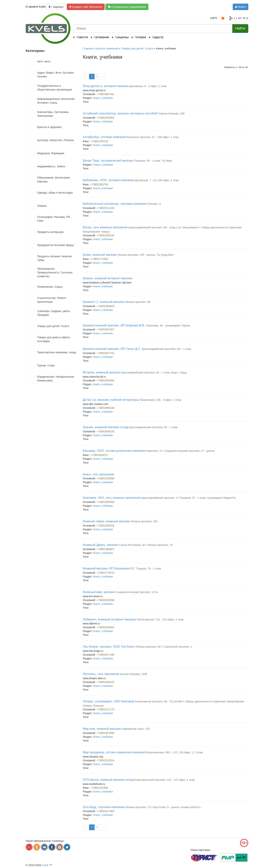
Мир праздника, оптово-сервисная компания (114, 752)
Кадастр (158, 37)
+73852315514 (105, 760)
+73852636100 (105, 431)
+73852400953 (105, 118)
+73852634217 (99, 455)
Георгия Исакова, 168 (171, 114)
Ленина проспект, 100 (144, 521)
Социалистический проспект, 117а (137, 592)
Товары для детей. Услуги (137, 48)
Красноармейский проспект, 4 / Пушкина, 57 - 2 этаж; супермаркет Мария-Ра (188, 498)
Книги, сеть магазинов (98, 474)
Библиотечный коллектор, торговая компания (115, 204)
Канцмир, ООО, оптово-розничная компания (114, 451)
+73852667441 (105, 94)
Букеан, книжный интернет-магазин (108, 278)
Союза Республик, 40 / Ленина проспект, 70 (146, 545)
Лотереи (140, 37)
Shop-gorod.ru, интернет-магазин (106, 86)
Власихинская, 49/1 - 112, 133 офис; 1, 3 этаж (175, 752)
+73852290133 (99, 141)
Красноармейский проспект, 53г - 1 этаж (166, 349)
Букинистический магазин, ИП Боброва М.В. (114, 325)
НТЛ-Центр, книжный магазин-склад (108, 780)
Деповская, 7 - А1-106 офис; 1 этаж (157, 180)
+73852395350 (105, 380)
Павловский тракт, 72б (136, 729)
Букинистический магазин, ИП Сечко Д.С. (112, 349)
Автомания (101, 37)
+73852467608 (105, 733)
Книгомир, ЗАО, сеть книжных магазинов (112, 498)
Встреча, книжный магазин (102, 372)
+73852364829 (105, 306)
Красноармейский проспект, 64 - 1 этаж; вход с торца (154, 372)
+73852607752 (105, 353)
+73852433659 (105, 478)
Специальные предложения (127, 7)
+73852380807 (105, 549)
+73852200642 (105, 627)
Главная (88, 48)
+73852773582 (99, 259)
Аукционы (122, 37)
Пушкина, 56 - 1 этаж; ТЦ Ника (153, 161)
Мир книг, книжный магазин (102, 729)
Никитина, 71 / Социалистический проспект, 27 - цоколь (180, 451)
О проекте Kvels (36, 7)
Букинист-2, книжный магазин (104, 302)
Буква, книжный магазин (100, 255)
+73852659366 (105, 502)
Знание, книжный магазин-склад (106, 427)
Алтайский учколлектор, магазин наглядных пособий (120, 113)
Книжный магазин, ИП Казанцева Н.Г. (109, 568)
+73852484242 (105, 682)
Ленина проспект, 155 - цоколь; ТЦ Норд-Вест (146, 255)
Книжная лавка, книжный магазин (106, 521)
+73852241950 (99, 788)
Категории (35, 51)
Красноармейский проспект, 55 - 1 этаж (153, 427)
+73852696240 (105, 408)
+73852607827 (105, 330)
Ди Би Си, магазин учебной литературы (111, 400)
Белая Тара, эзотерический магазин (108, 161)
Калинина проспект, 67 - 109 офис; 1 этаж (153, 137)
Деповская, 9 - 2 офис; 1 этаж (148, 86)
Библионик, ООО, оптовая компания (108, 180)
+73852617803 (105, 811)
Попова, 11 (155, 204)
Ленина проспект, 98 (138, 302)
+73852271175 (105, 709)
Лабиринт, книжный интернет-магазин (109, 619)
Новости (82, 37)
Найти (240, 28)
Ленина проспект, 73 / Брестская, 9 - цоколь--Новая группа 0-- (164, 807)
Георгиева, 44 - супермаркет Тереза (168, 326)
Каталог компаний (107, 48)
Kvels (45, 865)
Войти (241, 7)
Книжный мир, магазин (99, 592)
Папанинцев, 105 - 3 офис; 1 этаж (160, 400)
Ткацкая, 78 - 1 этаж (149, 569)
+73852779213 (105, 573)
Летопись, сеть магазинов (101, 674)
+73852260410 (105, 526)
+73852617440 (105, 655)
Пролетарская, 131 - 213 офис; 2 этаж (160, 619)
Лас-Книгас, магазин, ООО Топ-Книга (109, 647)
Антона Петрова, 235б (134, 674)
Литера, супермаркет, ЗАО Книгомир (109, 701)
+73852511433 (105, 208)
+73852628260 (105, 600)
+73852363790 (99, 184)
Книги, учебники (103, 98)
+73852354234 (105, 235)
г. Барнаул (56, 7)
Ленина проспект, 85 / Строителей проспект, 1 (164, 647)
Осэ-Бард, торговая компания (104, 807)
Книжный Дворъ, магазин (101, 545)
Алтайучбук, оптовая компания (105, 137)
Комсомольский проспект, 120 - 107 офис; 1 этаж (165, 780)
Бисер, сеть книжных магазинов (105, 227)
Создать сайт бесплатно (86, 7)
